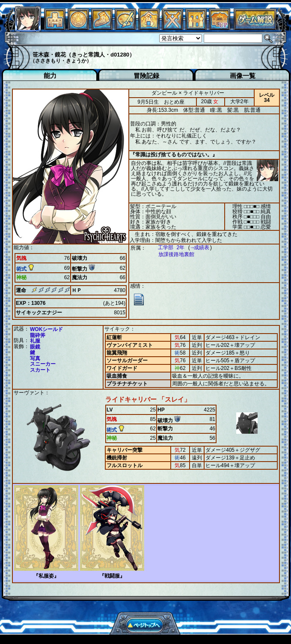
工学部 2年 (167, 248)
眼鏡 (35, 347)
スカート (40, 370)
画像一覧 (243, 76)
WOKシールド (46, 329)
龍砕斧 (38, 335)
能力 (50, 76)
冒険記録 (146, 76)
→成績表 (196, 248)
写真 (35, 358)
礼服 (35, 341)
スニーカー (43, 364)
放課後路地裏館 (172, 255)
